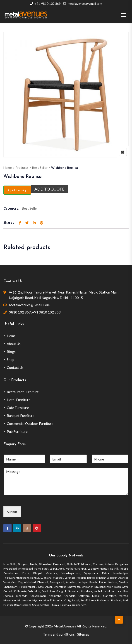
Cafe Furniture (18, 408)
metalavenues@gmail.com (83, 4)
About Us (14, 344)
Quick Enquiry (17, 190)
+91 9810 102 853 (46, 312)
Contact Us (15, 367)
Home (8, 168)
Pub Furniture (17, 431)
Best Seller (40, 168)
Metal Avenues (65, 626)
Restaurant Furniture (23, 392)
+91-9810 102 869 (45, 4)
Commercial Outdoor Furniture (30, 424)
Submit (12, 512)
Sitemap (83, 634)
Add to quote (49, 189)
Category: (11, 208)
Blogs (11, 352)
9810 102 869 (20, 312)
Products (22, 168)
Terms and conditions (59, 634)
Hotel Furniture (19, 400)
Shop (11, 360)
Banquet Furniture (21, 416)
